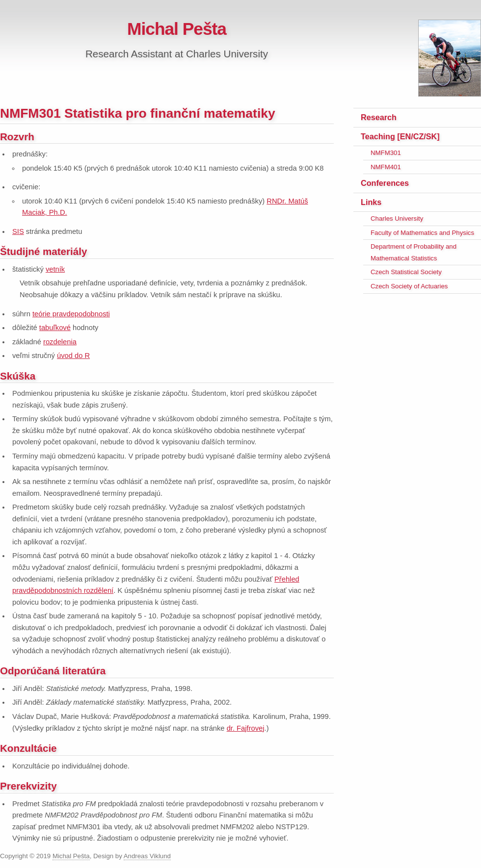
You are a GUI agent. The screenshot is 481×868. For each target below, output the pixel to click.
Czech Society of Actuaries (409, 286)
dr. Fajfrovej (246, 728)
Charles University (397, 218)
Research (379, 117)
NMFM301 (386, 153)
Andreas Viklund (147, 856)
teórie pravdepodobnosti (71, 314)
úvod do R (73, 356)
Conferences (385, 183)
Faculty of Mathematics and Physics (422, 233)
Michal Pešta (177, 29)
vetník (55, 269)
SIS (18, 231)
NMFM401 (386, 167)
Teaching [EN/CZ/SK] (400, 136)
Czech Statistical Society (406, 272)
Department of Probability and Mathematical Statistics (414, 252)
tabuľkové (55, 328)
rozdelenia (60, 342)
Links (371, 202)
